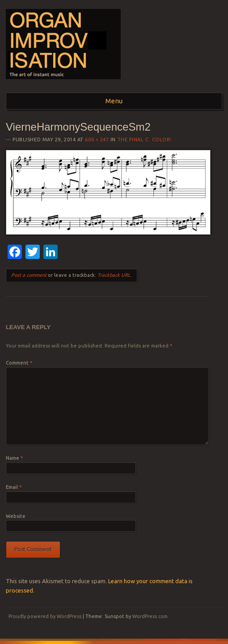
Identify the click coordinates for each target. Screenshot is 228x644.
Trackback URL (114, 275)
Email (14, 487)
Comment (19, 363)
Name (14, 458)
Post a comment (29, 275)
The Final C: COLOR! (145, 140)
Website (16, 516)
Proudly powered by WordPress (45, 616)
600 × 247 (97, 140)
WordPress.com (150, 616)
